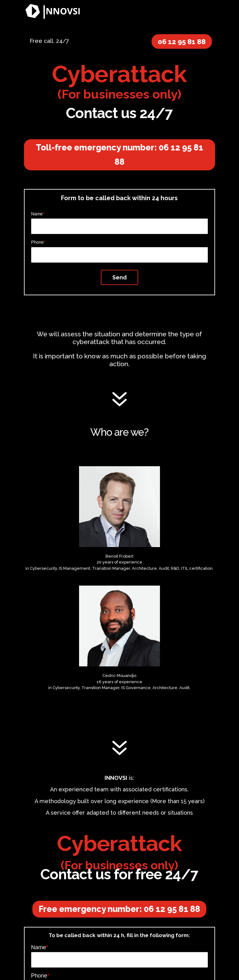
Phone (38, 242)
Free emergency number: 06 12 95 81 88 (119, 909)
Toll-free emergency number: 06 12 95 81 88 (119, 155)
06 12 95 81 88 (182, 41)
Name (38, 214)
